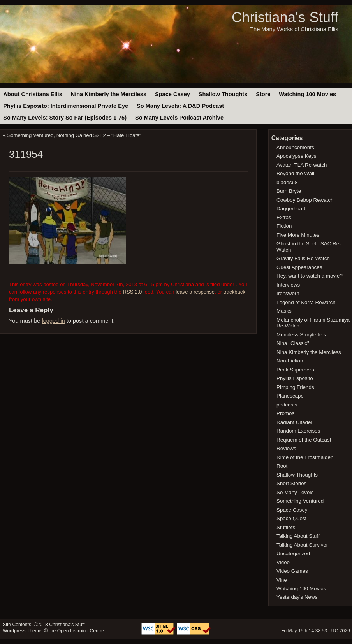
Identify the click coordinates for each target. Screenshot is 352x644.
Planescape (290, 396)
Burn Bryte (289, 191)
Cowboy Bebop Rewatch (305, 200)
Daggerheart (291, 209)
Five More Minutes (298, 235)
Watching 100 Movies (307, 94)
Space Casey (172, 94)
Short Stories (291, 483)
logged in (53, 321)
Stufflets (286, 527)
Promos (285, 413)
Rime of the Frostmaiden (305, 457)
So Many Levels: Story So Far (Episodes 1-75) (65, 118)
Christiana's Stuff (285, 17)
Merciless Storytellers (301, 335)
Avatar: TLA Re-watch (302, 165)
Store (263, 94)
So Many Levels (295, 492)
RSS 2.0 (132, 292)
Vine (282, 580)
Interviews (288, 285)
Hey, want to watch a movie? (310, 276)
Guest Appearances (299, 267)
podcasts (287, 405)
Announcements (295, 147)
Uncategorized (293, 553)
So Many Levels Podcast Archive (179, 118)
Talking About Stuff (298, 536)
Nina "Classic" (293, 343)
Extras (284, 217)
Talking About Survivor (302, 545)
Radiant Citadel (294, 422)
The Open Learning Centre (76, 631)
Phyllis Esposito (295, 378)
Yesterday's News (297, 597)
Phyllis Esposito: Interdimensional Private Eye (66, 106)
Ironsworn (288, 293)
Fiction (284, 226)
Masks (284, 311)
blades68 (287, 182)
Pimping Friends (295, 387)
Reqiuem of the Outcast (304, 440)
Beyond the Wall (295, 173)
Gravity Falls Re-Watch (303, 258)
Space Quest (291, 518)
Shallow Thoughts (223, 94)
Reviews (286, 448)
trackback (234, 292)
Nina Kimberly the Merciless (109, 94)
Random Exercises (298, 431)
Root (282, 466)
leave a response (195, 292)
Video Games (292, 571)
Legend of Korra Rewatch (306, 302)
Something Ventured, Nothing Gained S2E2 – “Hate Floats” (74, 135)
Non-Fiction (290, 361)
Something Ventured (300, 501)
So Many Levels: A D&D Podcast (180, 106)
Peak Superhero (295, 370)
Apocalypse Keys (296, 156)
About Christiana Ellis (33, 94)
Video (283, 562)
